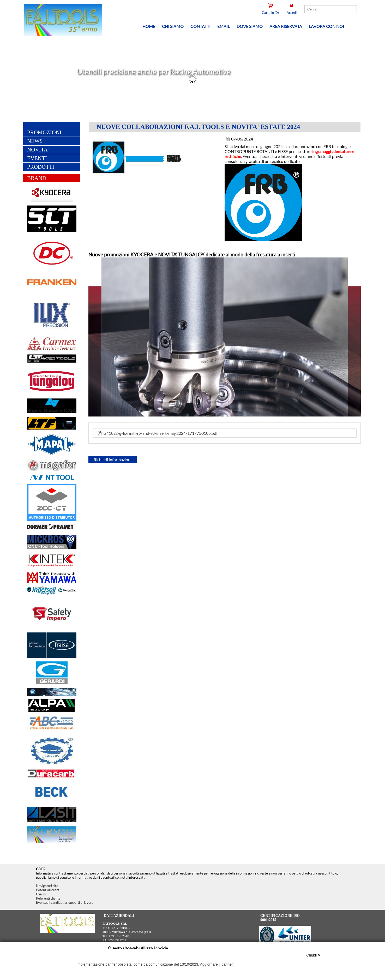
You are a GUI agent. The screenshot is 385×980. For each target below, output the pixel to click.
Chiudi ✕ (314, 955)
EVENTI (37, 159)
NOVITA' (38, 150)
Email (224, 26)
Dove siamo (250, 26)
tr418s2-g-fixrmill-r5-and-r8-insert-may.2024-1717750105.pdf (157, 433)
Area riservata (286, 26)
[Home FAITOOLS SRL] (62, 35)
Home (149, 26)
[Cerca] (331, 9)
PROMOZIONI (44, 133)
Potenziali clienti (48, 890)
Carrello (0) (270, 13)
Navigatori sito (47, 886)
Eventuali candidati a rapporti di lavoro (65, 902)
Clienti (41, 894)
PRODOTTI (41, 167)
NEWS (35, 141)
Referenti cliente (48, 898)
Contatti (200, 26)
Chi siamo (173, 26)
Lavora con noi (326, 26)
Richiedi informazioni (113, 460)
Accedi (292, 13)
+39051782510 (119, 936)
